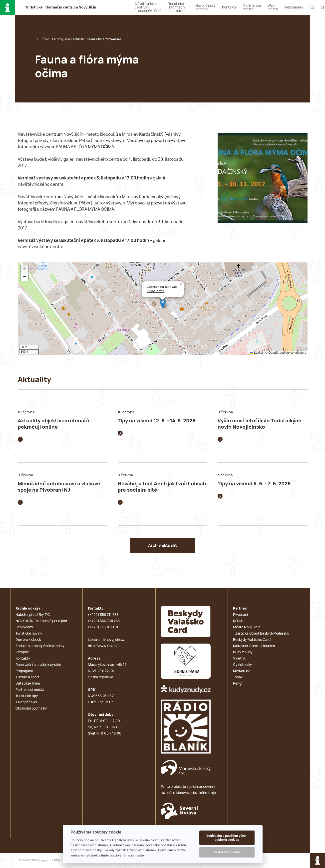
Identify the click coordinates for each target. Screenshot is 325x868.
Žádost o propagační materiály (40, 646)
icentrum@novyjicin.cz (106, 640)
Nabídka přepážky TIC (33, 615)
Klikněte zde (156, 291)
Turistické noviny (29, 634)
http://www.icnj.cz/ (103, 646)
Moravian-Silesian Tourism (254, 646)
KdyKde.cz (241, 671)
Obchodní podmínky (31, 709)
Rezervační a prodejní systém (39, 665)
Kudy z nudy (243, 652)
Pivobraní (240, 615)
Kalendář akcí (26, 702)
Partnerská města (252, 7)
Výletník (240, 659)
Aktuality (79, 39)
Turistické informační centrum (177, 7)
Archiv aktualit (162, 546)
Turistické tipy (27, 696)
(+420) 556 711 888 (103, 615)
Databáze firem (28, 684)
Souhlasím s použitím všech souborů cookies (227, 838)
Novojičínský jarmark (205, 7)
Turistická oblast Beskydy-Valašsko (261, 634)
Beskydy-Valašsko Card (252, 640)
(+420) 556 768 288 (104, 621)
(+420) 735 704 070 (104, 627)
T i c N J (61, 7)
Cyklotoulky (243, 665)
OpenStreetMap (279, 353)
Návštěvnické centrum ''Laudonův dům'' (148, 7)
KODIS (238, 621)
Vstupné (22, 652)
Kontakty (229, 7)
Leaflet (256, 353)
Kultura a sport (27, 677)
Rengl (238, 684)
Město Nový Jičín (247, 627)
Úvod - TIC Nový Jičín (56, 39)
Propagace (24, 671)
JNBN (57, 860)
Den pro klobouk (28, 640)
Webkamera (294, 7)
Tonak (238, 677)
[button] (163, 304)
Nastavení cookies (227, 852)
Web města (273, 7)
